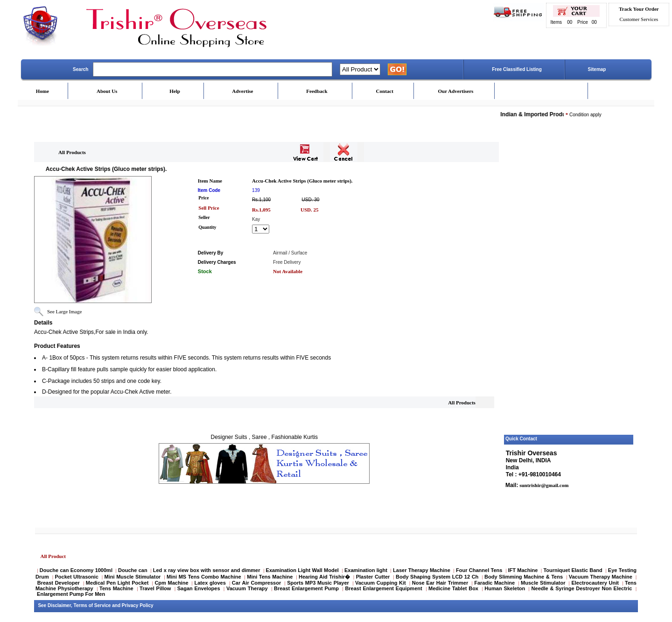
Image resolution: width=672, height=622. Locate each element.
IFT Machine (523, 570)
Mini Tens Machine (270, 577)
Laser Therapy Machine (422, 570)
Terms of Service (92, 605)
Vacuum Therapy (247, 588)
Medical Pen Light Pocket (117, 583)
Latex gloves (210, 583)
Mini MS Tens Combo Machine (204, 577)
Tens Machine (116, 588)
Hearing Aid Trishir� (324, 577)
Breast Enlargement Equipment (383, 588)
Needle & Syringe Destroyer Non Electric (582, 588)
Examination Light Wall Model (302, 570)
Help (175, 91)
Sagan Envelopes (199, 588)
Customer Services (639, 19)
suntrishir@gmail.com (543, 485)
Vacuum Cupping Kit (381, 583)
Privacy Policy (138, 605)
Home (42, 91)
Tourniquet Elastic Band (573, 570)
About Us (107, 91)
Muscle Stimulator (543, 583)
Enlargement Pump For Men (71, 594)
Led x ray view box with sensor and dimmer (207, 570)
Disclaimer (59, 605)
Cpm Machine (171, 583)
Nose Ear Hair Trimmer (440, 583)
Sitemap (597, 69)
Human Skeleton (505, 588)
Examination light (366, 570)
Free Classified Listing (517, 69)
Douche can (133, 570)
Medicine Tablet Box (453, 588)
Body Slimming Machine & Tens (524, 577)
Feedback (317, 91)
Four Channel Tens (479, 570)
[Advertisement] (569, 291)
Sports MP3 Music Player (318, 583)
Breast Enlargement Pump (306, 588)
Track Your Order (639, 9)
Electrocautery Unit (595, 583)
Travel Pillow (155, 588)
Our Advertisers (455, 91)
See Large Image (64, 311)
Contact (385, 91)
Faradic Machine (494, 583)
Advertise (242, 91)
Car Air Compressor (256, 583)
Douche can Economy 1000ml (76, 570)
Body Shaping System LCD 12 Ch (437, 577)
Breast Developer (59, 583)
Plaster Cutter (373, 577)
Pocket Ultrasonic (76, 577)
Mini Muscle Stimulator (133, 577)
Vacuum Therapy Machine (601, 577)
